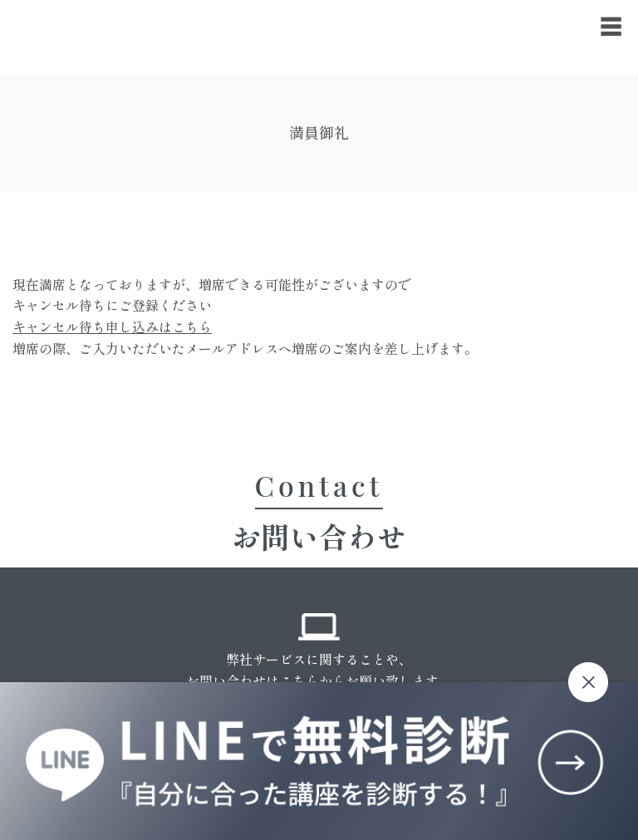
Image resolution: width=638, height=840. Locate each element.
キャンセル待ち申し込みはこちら (112, 327)
